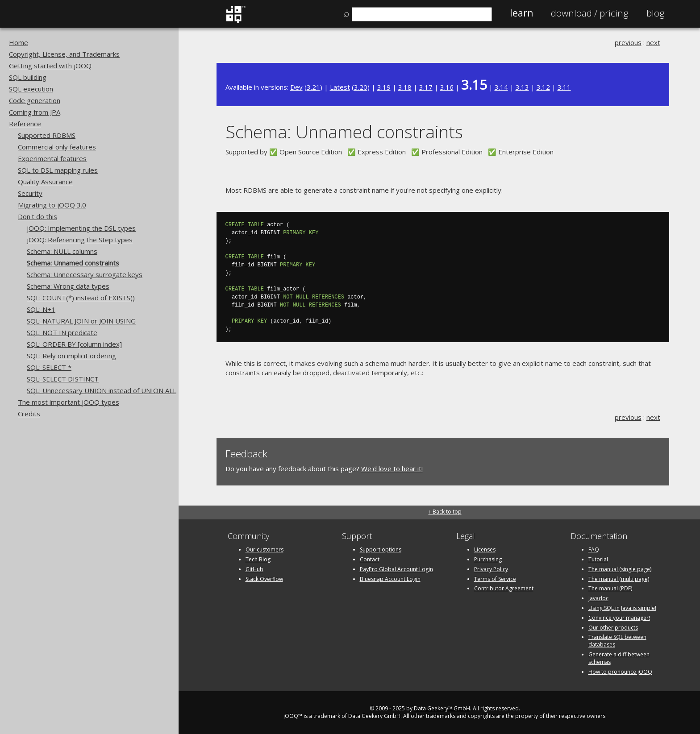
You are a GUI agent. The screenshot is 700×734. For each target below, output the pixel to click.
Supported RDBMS (47, 135)
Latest (340, 87)
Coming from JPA (35, 112)
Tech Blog (258, 559)
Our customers (265, 549)
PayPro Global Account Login (396, 569)
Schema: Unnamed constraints (73, 263)
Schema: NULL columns (62, 251)
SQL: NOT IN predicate (62, 332)
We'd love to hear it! (392, 469)
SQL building (28, 77)
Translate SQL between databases (617, 641)
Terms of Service (495, 579)
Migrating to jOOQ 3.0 (52, 205)
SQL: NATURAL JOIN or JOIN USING (81, 321)
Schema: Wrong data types (68, 286)
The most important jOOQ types (69, 402)
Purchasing (488, 559)
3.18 (405, 87)
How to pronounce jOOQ (620, 672)
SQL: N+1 (41, 309)
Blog (656, 13)
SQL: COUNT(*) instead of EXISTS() (81, 298)
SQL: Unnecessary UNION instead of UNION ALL (102, 390)
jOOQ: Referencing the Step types (80, 240)
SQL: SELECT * (49, 367)
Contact (370, 559)
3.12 (543, 87)
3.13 (522, 87)
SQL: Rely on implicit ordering (71, 356)
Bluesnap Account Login (390, 579)
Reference (25, 124)
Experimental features (52, 158)
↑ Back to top (445, 512)
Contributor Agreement (504, 588)
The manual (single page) (620, 569)
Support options (381, 549)
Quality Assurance (45, 182)
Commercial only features (57, 147)
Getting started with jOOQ (50, 66)
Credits (29, 414)
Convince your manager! (619, 618)
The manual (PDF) (610, 588)
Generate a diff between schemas (619, 658)
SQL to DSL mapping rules (58, 170)
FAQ (594, 549)
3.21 (313, 87)
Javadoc (598, 598)
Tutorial (598, 559)
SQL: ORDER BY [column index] (74, 344)
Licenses (485, 549)
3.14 (501, 87)
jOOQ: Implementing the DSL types (81, 228)
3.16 (447, 87)
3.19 (384, 87)
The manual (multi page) (619, 579)
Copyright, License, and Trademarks (64, 54)
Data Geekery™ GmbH (442, 708)
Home (19, 42)
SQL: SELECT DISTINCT (63, 379)
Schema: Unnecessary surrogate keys (85, 274)
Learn (521, 13)
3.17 (426, 87)
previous (628, 42)
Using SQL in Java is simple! (622, 608)
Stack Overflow (264, 579)
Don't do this (37, 216)
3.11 (564, 87)
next (653, 42)
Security (30, 193)
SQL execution (31, 89)
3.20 (361, 87)
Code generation (35, 100)
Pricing (590, 13)
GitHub (254, 569)
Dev (296, 87)
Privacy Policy (491, 569)
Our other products (613, 628)
